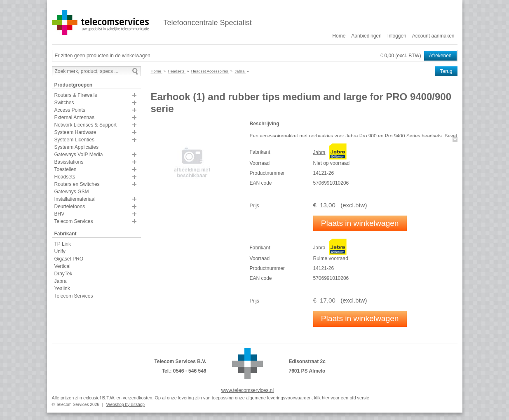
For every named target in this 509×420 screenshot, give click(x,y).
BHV (60, 214)
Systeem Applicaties (76, 147)
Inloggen (397, 36)
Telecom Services (74, 221)
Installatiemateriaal (75, 199)
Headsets (65, 177)
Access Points (70, 110)
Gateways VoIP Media (79, 155)
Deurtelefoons (70, 206)
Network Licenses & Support (86, 125)
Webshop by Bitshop (125, 405)
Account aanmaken (433, 36)
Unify (60, 251)
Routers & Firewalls (76, 95)
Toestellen (66, 169)
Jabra (61, 281)
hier (326, 398)
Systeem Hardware (75, 132)
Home (339, 36)
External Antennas (74, 117)
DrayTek (63, 274)
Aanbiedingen (366, 36)
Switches (64, 103)
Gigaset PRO (69, 259)
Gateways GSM (72, 192)
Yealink (62, 289)
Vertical (62, 266)
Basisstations (69, 162)
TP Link (63, 244)
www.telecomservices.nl (247, 390)
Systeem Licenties (74, 140)
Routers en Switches (77, 184)
